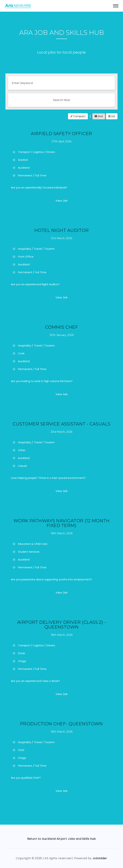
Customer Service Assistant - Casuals (61, 424)
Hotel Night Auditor (61, 230)
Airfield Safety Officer (61, 134)
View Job (62, 201)
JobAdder (100, 858)
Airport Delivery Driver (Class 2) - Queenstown (62, 625)
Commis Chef (61, 327)
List (112, 116)
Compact (78, 116)
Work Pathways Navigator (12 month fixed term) (62, 523)
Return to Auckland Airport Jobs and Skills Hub (62, 839)
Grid (99, 116)
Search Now (62, 100)
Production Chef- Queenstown (61, 724)
